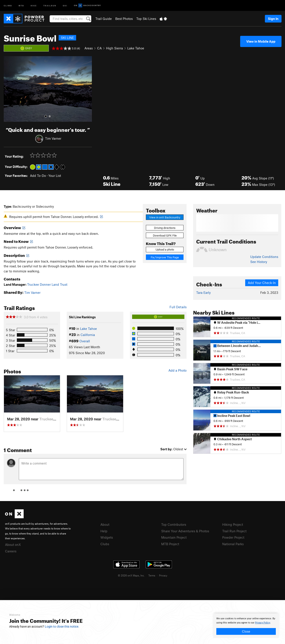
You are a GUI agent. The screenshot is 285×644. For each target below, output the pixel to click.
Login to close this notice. (62, 627)
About (105, 524)
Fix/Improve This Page (165, 257)
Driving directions (165, 228)
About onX (13, 545)
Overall (85, 341)
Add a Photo (177, 370)
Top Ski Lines (146, 19)
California (88, 335)
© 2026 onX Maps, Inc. (131, 575)
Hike (34, 5)
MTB (21, 5)
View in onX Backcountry (165, 217)
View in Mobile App (261, 41)
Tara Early (203, 292)
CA (99, 48)
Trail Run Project (234, 531)
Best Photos (124, 19)
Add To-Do (38, 176)
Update (264, 257)
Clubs (105, 544)
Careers (11, 551)
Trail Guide (104, 19)
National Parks (233, 544)
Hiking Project (233, 524)
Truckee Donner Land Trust (47, 284)
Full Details (178, 307)
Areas (89, 48)
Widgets (107, 537)
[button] (8, 89)
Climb (8, 5)
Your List (55, 176)
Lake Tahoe (136, 48)
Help (104, 531)
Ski (65, 5)
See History (259, 262)
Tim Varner (53, 138)
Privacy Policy (263, 623)
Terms (152, 575)
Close (246, 631)
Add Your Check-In (262, 283)
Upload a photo (165, 249)
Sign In (273, 19)
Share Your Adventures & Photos (185, 531)
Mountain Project (174, 537)
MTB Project (170, 544)
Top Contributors (174, 524)
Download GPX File (165, 235)
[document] (246, 626)
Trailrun (50, 5)
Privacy (163, 575)
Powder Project (233, 537)
